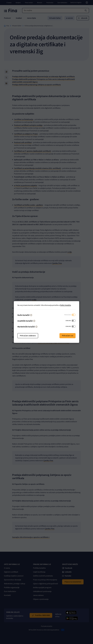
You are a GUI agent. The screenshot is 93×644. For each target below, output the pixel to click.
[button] (31, 315)
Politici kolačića (65, 305)
